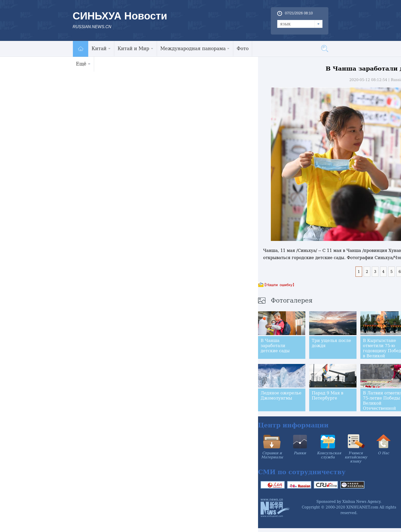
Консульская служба (329, 455)
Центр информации (293, 425)
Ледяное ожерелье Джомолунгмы (281, 396)
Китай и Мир (136, 48)
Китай (101, 48)
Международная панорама (195, 48)
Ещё (83, 64)
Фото (243, 48)
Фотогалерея (292, 301)
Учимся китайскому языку (356, 457)
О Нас (383, 453)
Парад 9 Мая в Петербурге (328, 396)
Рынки (300, 453)
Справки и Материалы (272, 455)
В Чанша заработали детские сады (275, 346)
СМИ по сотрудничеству (302, 472)
